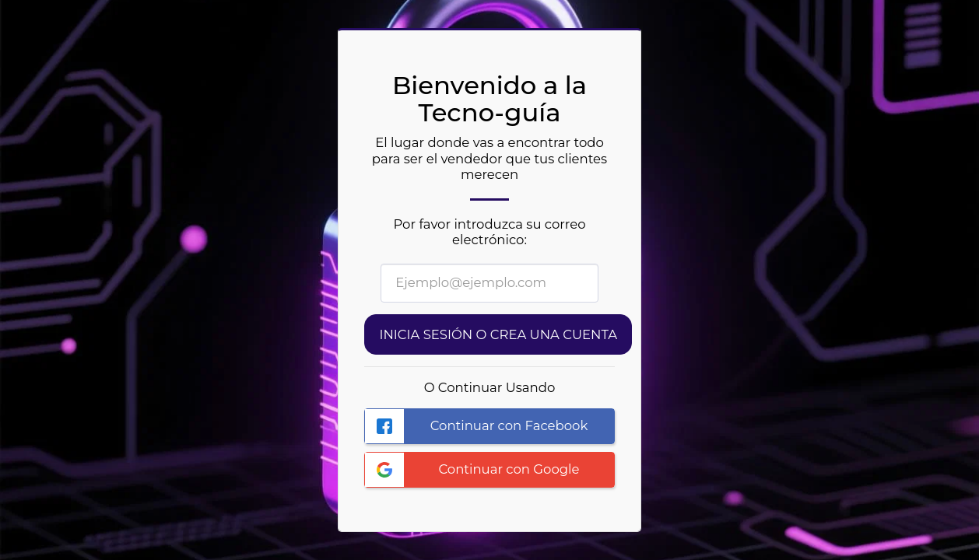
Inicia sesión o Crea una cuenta (498, 334)
